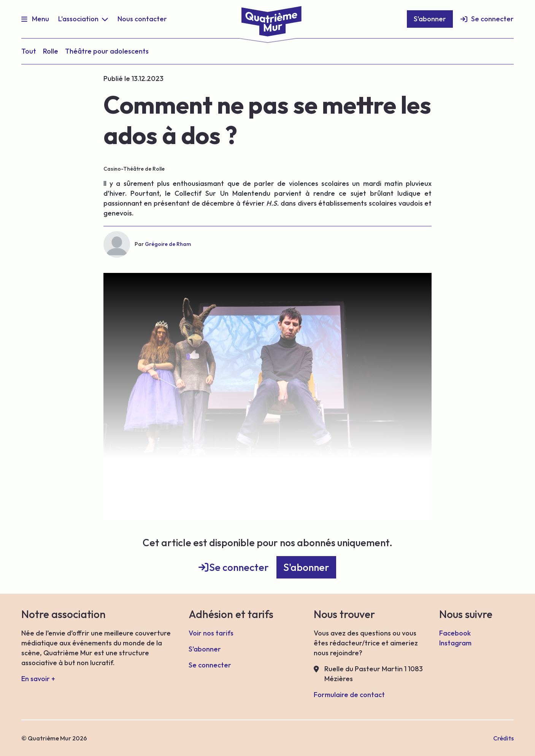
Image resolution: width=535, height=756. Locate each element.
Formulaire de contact (349, 695)
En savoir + (38, 679)
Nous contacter (142, 19)
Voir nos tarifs (211, 633)
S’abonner (205, 649)
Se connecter (492, 19)
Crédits (503, 738)
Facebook (455, 633)
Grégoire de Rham (168, 244)
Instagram (455, 643)
